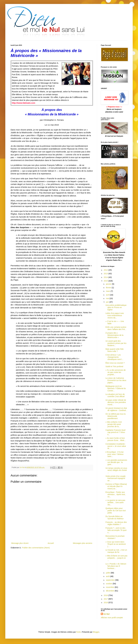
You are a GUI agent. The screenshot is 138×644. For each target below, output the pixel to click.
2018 (106, 603)
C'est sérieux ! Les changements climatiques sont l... (114, 357)
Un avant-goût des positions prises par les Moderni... (116, 343)
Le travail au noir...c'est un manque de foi (116, 551)
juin (108, 302)
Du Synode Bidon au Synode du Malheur (115, 517)
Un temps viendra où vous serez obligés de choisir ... (116, 470)
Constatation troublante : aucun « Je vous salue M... (116, 446)
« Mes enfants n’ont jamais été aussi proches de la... (114, 424)
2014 (106, 277)
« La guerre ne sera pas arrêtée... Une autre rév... (115, 502)
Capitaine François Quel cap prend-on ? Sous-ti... (115, 432)
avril (108, 295)
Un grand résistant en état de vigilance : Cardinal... (116, 409)
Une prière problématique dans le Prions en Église (116, 307)
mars (108, 291)
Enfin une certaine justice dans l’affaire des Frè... (116, 328)
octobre (109, 584)
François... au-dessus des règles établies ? (116, 523)
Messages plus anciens (83, 543)
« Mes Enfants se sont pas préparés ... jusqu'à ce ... (116, 558)
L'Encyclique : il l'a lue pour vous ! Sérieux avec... (115, 454)
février (109, 288)
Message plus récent (20, 543)
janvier (109, 284)
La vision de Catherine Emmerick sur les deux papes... (116, 380)
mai (108, 298)
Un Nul (106, 614)
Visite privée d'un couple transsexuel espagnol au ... (116, 478)
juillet (108, 573)
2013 (106, 274)
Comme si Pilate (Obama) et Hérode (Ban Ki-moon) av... (116, 486)
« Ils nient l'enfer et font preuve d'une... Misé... (116, 439)
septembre (111, 580)
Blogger (96, 632)
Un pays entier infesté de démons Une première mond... (116, 402)
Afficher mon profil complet (112, 618)
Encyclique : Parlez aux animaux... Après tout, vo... (115, 494)
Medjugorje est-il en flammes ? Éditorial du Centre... (116, 388)
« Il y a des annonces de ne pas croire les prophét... (116, 372)
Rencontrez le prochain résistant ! (115, 537)
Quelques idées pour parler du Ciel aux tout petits (116, 511)
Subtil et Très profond (114, 366)
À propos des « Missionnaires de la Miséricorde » (114, 335)
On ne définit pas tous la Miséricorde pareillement (116, 416)
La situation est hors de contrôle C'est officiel (115, 395)
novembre (110, 587)
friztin (78, 632)
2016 (106, 595)
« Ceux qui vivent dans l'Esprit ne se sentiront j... (116, 544)
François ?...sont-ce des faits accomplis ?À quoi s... (116, 530)
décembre (110, 591)
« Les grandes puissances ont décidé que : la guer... (116, 462)
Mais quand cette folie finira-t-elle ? (115, 350)
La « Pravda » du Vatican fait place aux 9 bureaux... (116, 566)
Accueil (51, 543)
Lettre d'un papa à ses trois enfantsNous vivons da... (115, 315)
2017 (106, 599)
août (108, 576)
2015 (106, 281)
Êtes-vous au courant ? (115, 363)
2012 (106, 270)
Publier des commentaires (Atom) (36, 548)
